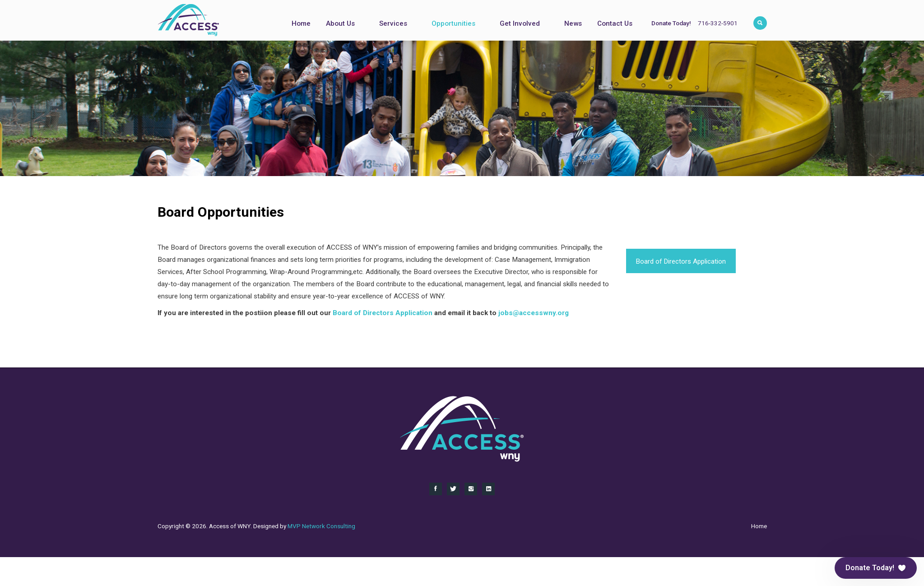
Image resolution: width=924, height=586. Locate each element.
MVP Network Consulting (321, 526)
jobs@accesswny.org (534, 313)
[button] (876, 568)
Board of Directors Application (681, 261)
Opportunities (453, 23)
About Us (340, 23)
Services (393, 23)
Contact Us (615, 23)
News (573, 23)
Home (301, 23)
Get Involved (520, 23)
